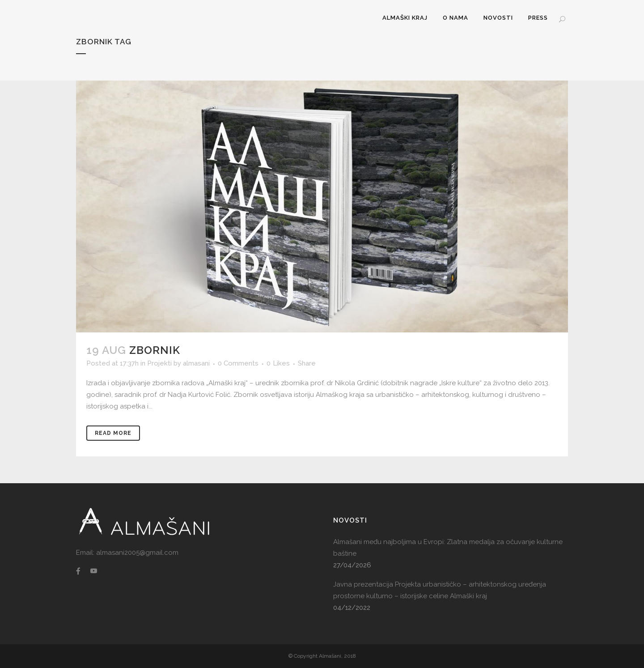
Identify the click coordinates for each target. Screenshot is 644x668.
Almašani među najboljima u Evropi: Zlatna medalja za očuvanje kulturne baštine (448, 548)
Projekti (159, 363)
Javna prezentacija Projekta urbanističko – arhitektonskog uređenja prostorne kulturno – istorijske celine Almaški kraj (440, 590)
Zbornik (155, 350)
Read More (113, 433)
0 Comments (238, 363)
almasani (196, 363)
